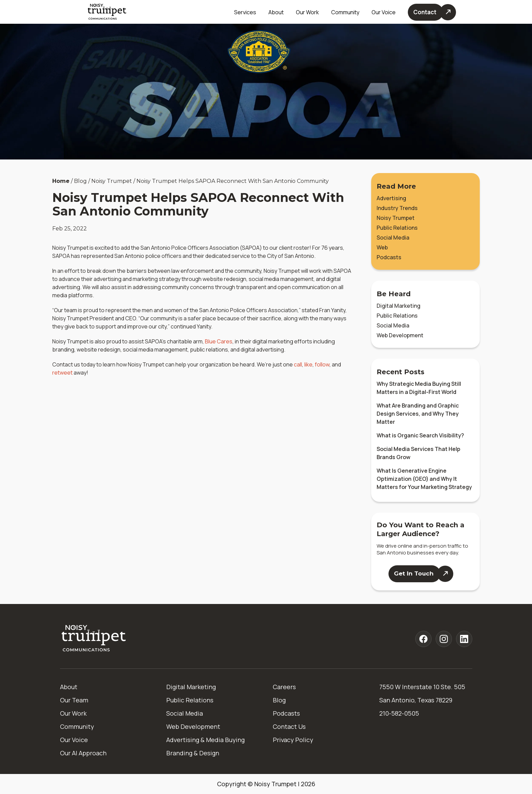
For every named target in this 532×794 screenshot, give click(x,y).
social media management (281, 279)
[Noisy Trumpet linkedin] (464, 639)
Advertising (391, 198)
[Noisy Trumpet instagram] (444, 639)
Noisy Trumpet (396, 218)
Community (345, 12)
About (69, 687)
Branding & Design (193, 753)
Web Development (400, 335)
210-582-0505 (399, 713)
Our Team (74, 700)
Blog (279, 700)
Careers (284, 687)
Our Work (307, 12)
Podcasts (389, 257)
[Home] (94, 639)
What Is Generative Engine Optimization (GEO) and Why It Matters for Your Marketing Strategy (424, 479)
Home (61, 181)
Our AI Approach (83, 753)
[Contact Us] (432, 12)
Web (382, 247)
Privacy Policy (293, 740)
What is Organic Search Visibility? (420, 435)
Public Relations (397, 228)
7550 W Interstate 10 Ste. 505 (422, 687)
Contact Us (289, 726)
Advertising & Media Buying (205, 740)
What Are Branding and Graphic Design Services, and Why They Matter (418, 414)
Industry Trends (397, 208)
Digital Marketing (398, 306)
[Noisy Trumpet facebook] (423, 639)
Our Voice (74, 740)
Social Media (393, 238)
